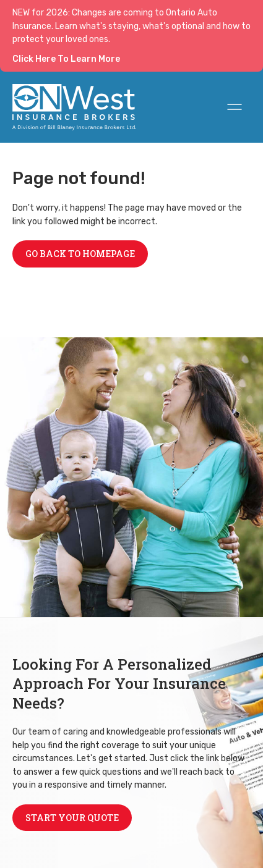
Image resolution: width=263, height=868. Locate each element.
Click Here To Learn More (66, 59)
